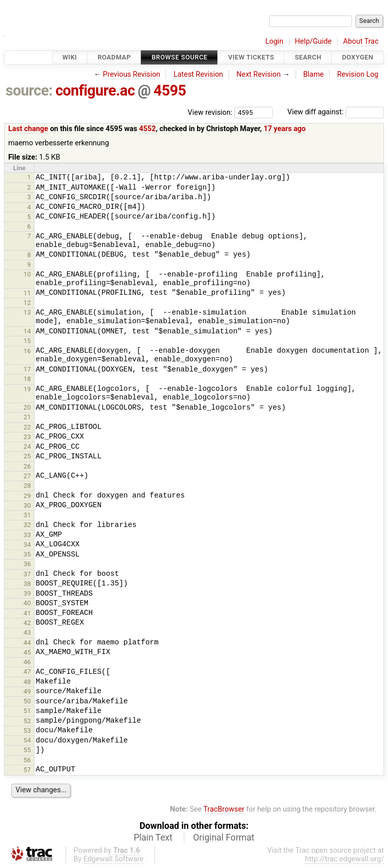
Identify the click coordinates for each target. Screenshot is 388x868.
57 (27, 770)
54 (27, 740)
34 (27, 545)
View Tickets (251, 57)
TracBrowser (224, 809)
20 (27, 407)
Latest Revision (199, 74)
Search (308, 57)
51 (27, 711)
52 (27, 721)
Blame (314, 74)
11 (27, 293)
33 (27, 535)
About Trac (361, 41)
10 (27, 274)
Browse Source (179, 57)
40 (27, 603)
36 (27, 564)
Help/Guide (313, 41)
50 (27, 701)
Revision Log (358, 74)
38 (27, 584)
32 (27, 525)
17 (27, 369)
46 (27, 662)
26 (27, 466)
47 (27, 672)
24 (27, 446)
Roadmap (114, 57)
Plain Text (153, 838)
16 (27, 351)
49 (27, 691)
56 (27, 760)
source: (29, 90)
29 (27, 496)
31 (27, 515)
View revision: (210, 112)
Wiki (70, 57)
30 (27, 505)
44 (27, 643)
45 (27, 652)
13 (27, 312)
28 (27, 486)
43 (27, 632)
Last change (28, 129)
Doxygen (358, 57)
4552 (148, 129)
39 (27, 593)
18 (27, 379)
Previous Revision (132, 74)
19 (27, 389)
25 (27, 456)
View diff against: (336, 112)
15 (27, 341)
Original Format (224, 838)
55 (27, 750)
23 (27, 437)
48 (27, 682)
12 (27, 303)
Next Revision (258, 74)
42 (27, 623)
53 (27, 731)
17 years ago (285, 129)
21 (27, 417)
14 (27, 331)
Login (274, 41)
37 (27, 574)
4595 (170, 90)
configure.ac (95, 90)
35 (27, 554)
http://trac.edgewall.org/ (344, 859)
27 (27, 476)
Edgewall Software (114, 859)
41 (27, 613)
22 (27, 427)
